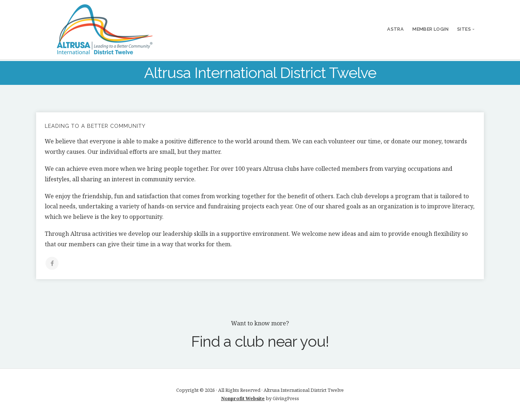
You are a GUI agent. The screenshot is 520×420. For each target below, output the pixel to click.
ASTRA (395, 29)
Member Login (430, 29)
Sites (464, 29)
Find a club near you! (260, 341)
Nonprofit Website (243, 398)
